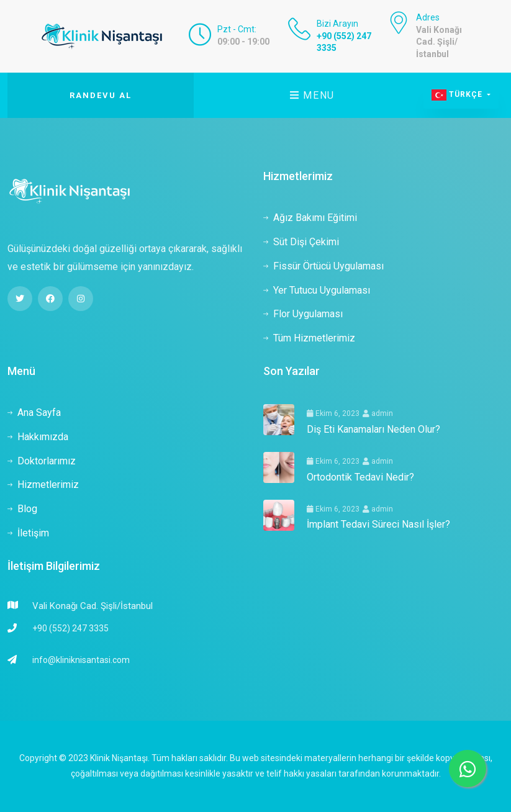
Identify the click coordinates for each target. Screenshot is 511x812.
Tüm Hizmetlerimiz (309, 338)
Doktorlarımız (42, 461)
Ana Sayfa (34, 413)
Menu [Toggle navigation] (312, 95)
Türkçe (458, 95)
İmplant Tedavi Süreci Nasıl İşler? (378, 524)
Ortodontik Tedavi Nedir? (360, 477)
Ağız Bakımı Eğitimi (310, 218)
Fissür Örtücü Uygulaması (323, 266)
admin (378, 413)
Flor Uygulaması (303, 314)
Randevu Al (101, 95)
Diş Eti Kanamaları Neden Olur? (373, 429)
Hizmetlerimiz (43, 485)
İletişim (28, 533)
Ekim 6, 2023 (333, 413)
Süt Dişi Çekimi (301, 242)
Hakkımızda (38, 437)
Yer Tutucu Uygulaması (317, 290)
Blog (22, 509)
